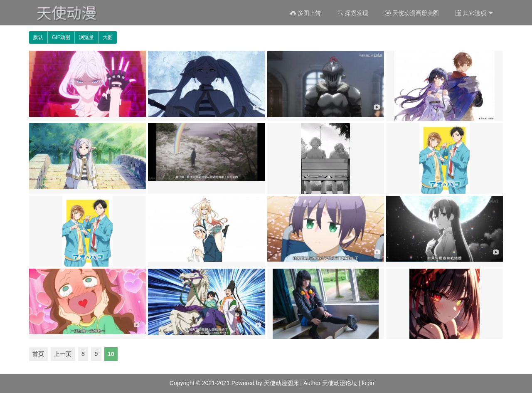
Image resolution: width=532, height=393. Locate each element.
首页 (38, 354)
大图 (108, 37)
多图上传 (305, 13)
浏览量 (86, 37)
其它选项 (474, 13)
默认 (38, 37)
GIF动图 (61, 37)
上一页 (63, 354)
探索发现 (353, 13)
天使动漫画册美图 (412, 13)
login (368, 383)
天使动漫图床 (281, 383)
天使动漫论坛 (340, 383)
